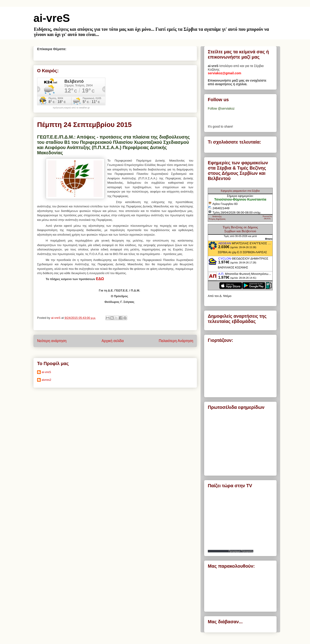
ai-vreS (52, 18)
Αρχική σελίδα (113, 341)
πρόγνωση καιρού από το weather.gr (71, 108)
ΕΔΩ (100, 279)
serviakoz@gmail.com (225, 73)
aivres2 (46, 380)
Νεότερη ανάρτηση (52, 341)
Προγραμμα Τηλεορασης (241, 551)
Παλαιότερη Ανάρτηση (176, 341)
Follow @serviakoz (221, 108)
